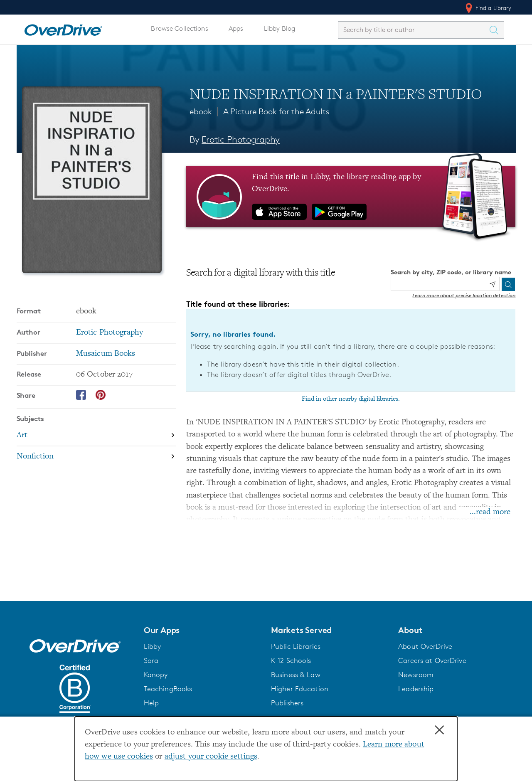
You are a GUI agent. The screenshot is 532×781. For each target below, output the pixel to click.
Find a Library (488, 8)
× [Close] (439, 730)
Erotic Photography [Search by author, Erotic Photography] (241, 139)
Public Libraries (296, 646)
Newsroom (416, 675)
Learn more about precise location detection (464, 295)
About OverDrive (425, 646)
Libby (153, 646)
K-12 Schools (291, 660)
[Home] (63, 28)
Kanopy (156, 675)
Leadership (416, 689)
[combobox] (414, 30)
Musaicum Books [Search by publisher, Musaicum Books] (106, 354)
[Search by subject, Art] (96, 436)
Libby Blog (280, 28)
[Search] (508, 284)
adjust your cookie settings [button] (211, 757)
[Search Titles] (496, 30)
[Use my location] (493, 284)
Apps (236, 28)
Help (151, 703)
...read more (490, 512)
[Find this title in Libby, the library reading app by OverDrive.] (351, 197)
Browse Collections (179, 28)
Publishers (287, 703)
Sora (151, 660)
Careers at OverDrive (432, 660)
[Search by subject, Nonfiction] (96, 457)
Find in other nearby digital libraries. (351, 399)
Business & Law (296, 675)
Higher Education (300, 689)
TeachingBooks (168, 689)
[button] (202, 630)
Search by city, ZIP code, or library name (451, 272)
